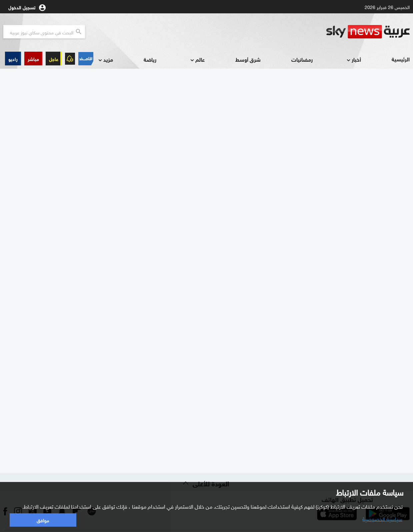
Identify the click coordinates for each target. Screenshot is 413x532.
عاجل (54, 59)
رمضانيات (302, 59)
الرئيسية (401, 59)
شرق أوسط (248, 59)
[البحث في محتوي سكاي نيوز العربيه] (44, 32)
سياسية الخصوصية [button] (382, 518)
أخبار (353, 60)
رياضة (150, 59)
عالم (197, 60)
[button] (33, 59)
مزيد (105, 60)
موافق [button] (43, 520)
